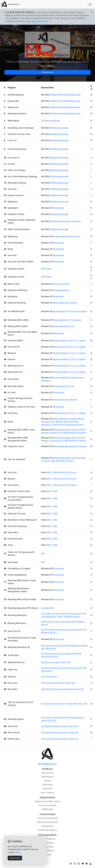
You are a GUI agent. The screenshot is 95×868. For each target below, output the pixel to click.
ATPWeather (47, 809)
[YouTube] (83, 864)
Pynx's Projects (47, 793)
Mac (74, 622)
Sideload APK (71, 654)
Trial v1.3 (74, 413)
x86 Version (51, 649)
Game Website (71, 400)
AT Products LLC (47, 764)
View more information (39, 21)
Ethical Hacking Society (47, 822)
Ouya (44, 617)
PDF (43, 554)
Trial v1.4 (74, 372)
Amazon (73, 472)
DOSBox (53, 95)
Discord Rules (47, 843)
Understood (15, 858)
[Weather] (91, 864)
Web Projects (47, 777)
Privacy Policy (48, 847)
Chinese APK (71, 704)
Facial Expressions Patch (72, 425)
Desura (77, 617)
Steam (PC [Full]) (49, 721)
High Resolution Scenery (62, 461)
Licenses (47, 855)
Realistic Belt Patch (65, 422)
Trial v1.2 (74, 341)
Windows (69, 617)
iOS (67, 472)
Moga (49, 617)
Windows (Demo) (76, 718)
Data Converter (78, 430)
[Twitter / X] (75, 864)
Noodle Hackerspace (48, 830)
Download (75, 95)
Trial (72, 320)
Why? (18, 852)
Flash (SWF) (46, 269)
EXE (55, 472)
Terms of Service (48, 839)
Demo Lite (75, 311)
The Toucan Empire (47, 805)
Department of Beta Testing (47, 801)
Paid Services (47, 773)
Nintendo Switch (60, 718)
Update (74, 303)
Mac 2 (61, 617)
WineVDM (65, 95)
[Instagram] (79, 864)
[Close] (92, 12)
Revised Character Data (52, 433)
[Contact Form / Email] (87, 864)
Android (61, 472)
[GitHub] (71, 864)
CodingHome (47, 826)
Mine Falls (48, 789)
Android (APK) (47, 608)
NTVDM (45, 121)
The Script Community (48, 818)
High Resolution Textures (75, 433)
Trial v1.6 (74, 366)
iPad (58, 614)
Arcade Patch (75, 221)
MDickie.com (47, 72)
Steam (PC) (81, 614)
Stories (47, 781)
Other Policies (47, 851)
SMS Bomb (47, 785)
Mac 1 (55, 617)
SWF (49, 472)
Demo (67, 284)
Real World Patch (72, 236)
